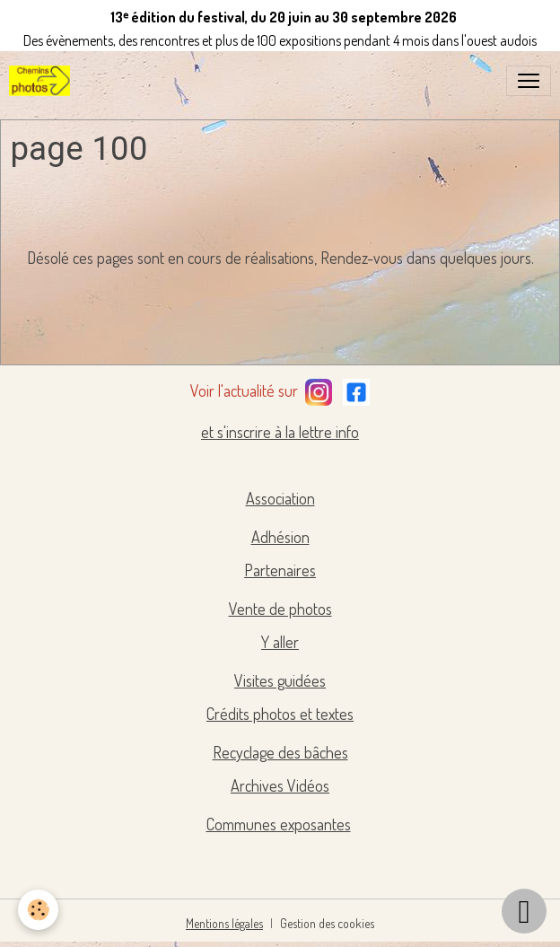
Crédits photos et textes (280, 714)
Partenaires (280, 570)
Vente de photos (280, 609)
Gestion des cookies (327, 923)
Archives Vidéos (280, 785)
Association (280, 498)
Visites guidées (280, 680)
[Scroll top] (524, 911)
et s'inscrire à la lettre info (280, 432)
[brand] (43, 81)
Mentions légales (224, 923)
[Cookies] (38, 910)
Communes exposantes (279, 824)
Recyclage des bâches (280, 752)
